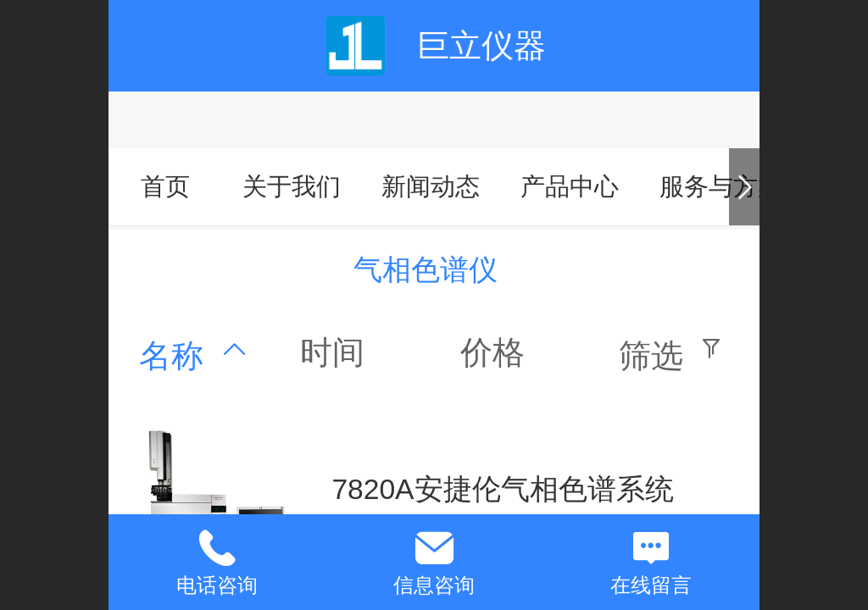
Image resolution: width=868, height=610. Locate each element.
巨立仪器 (481, 45)
